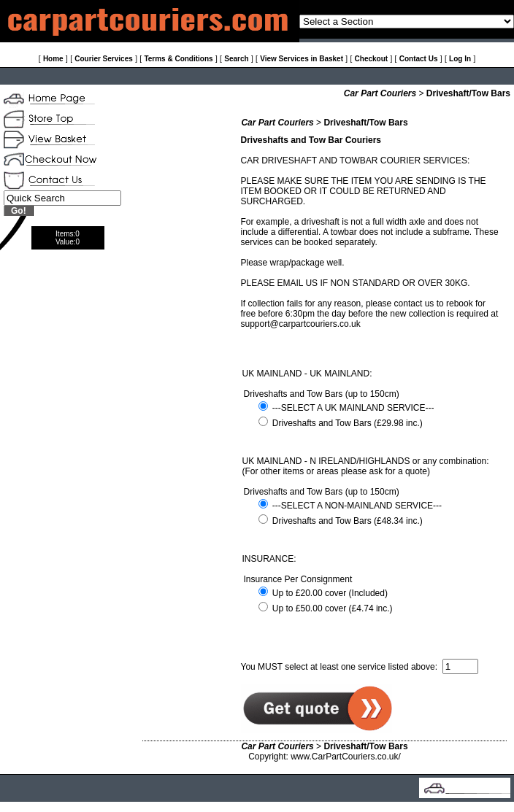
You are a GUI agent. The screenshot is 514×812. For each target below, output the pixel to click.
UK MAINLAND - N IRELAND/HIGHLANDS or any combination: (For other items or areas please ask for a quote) (366, 466)
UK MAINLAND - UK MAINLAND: (307, 374)
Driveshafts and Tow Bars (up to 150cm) (322, 394)
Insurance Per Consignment (298, 579)
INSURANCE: (269, 559)
